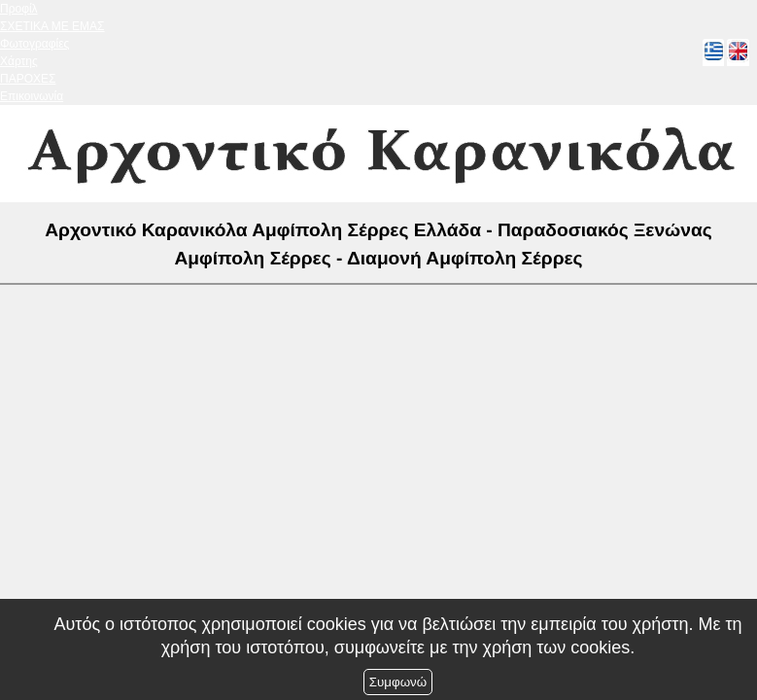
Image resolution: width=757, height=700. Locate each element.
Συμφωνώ (398, 682)
